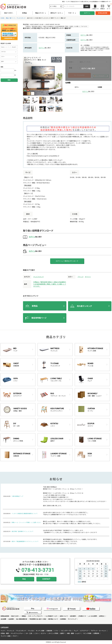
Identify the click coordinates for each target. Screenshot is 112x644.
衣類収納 (49, 631)
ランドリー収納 (5, 636)
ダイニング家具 (53, 633)
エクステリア (84, 631)
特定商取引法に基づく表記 (38, 619)
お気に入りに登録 (101, 76)
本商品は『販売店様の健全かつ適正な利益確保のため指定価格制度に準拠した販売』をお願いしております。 (50, 284)
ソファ (56, 631)
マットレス (10, 631)
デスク (15, 636)
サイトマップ (72, 619)
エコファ (43, 633)
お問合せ (102, 616)
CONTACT (46, 579)
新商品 (25, 13)
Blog (33, 609)
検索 (9, 80)
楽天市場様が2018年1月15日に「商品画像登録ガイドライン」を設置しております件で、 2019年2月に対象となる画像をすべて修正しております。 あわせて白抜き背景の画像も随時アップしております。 (70, 541)
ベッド (3, 631)
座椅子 (62, 633)
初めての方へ (9, 13)
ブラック (80, 277)
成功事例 (73, 616)
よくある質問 (93, 616)
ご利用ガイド (82, 616)
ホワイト (88, 277)
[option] (43, 76)
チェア (76, 631)
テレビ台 (31, 631)
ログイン (87, 13)
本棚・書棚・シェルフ (74, 633)
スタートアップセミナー (36, 616)
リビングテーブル (66, 631)
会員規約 (11, 619)
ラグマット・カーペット (98, 631)
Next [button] (110, 570)
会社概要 (3, 619)
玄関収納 (96, 633)
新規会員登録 (103, 13)
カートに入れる (79, 75)
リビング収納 (87, 633)
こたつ (36, 633)
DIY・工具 (29, 633)
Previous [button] (76, 570)
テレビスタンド (39, 277)
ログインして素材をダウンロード (67, 261)
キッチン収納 (40, 631)
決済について (64, 616)
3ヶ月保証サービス (51, 616)
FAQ (24, 579)
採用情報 (63, 619)
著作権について (53, 619)
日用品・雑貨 (5, 633)
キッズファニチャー (17, 633)
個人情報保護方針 (22, 619)
